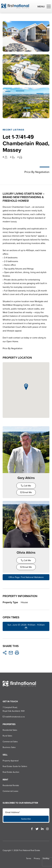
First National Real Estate (29, 850)
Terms (29, 858)
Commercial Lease (10, 791)
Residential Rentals (11, 785)
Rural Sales (7, 736)
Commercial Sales (10, 742)
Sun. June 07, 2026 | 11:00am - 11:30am (26, 626)
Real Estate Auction (11, 772)
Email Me (26, 492)
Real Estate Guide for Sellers (15, 766)
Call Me (26, 486)
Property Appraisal (11, 761)
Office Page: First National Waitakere (26, 577)
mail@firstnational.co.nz (14, 717)
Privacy (37, 858)
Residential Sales (10, 730)
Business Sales (9, 747)
